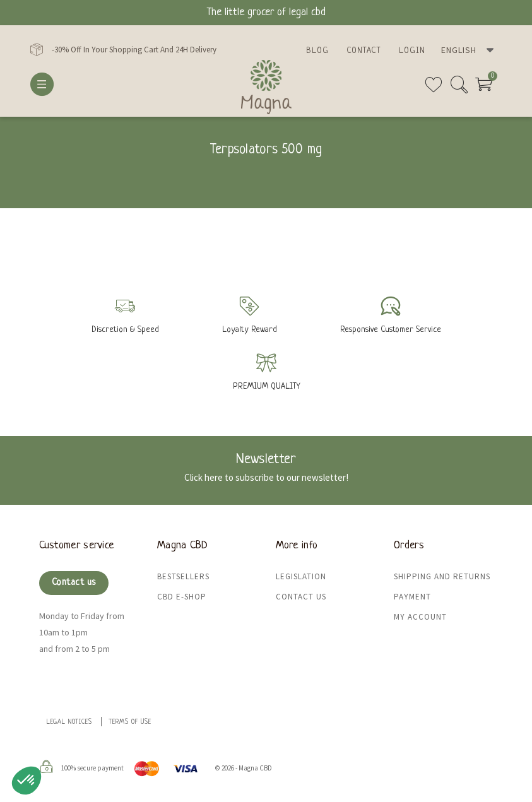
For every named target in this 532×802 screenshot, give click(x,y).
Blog (317, 51)
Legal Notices (69, 722)
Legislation (301, 576)
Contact (364, 51)
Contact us (74, 583)
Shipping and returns (442, 576)
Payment (412, 597)
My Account (420, 617)
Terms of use (130, 722)
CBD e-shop (182, 597)
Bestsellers (183, 576)
